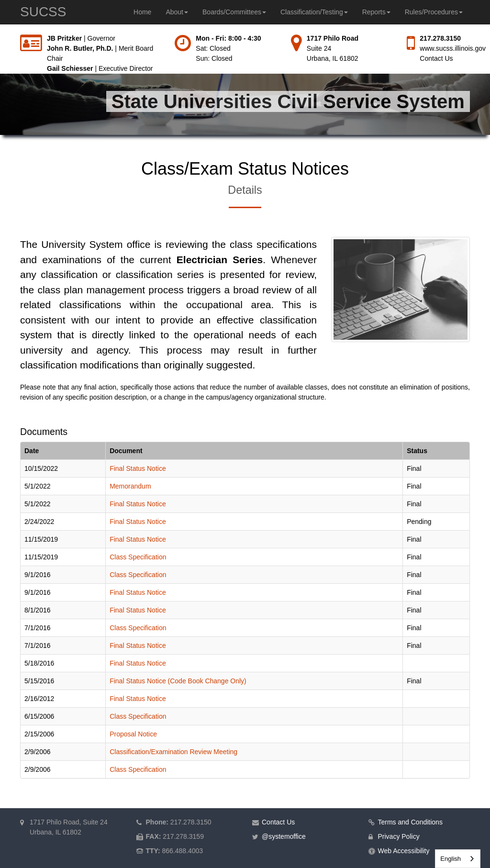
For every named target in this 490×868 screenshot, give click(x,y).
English (451, 859)
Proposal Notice (133, 734)
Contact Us (436, 58)
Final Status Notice (138, 468)
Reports (376, 12)
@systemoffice (284, 836)
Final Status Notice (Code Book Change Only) (178, 681)
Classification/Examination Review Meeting (173, 752)
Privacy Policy (399, 836)
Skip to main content (0, 34)
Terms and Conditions (410, 822)
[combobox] (458, 859)
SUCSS (43, 12)
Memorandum (130, 486)
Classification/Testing (314, 12)
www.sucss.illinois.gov (453, 48)
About (177, 12)
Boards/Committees (234, 12)
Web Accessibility (404, 851)
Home (142, 12)
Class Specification (138, 557)
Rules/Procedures (434, 12)
